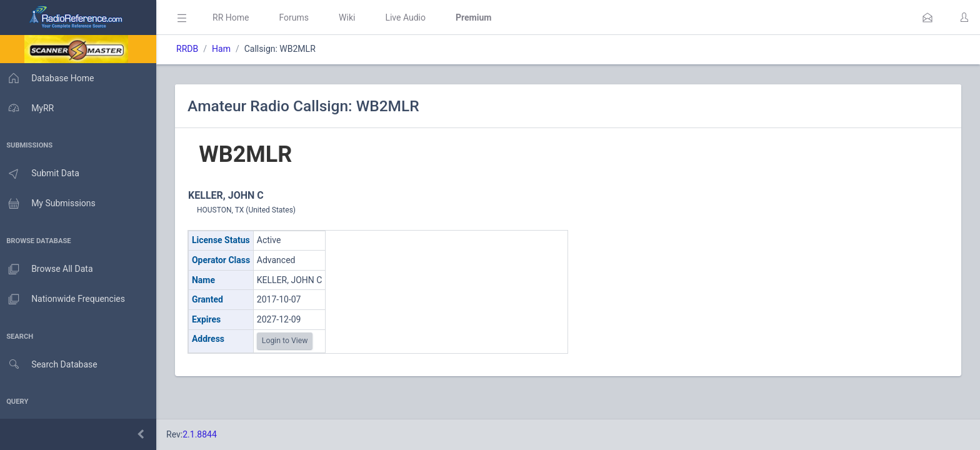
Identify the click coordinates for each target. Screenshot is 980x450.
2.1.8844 (203, 434)
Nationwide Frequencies (64, 299)
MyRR (29, 108)
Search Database (51, 365)
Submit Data (42, 174)
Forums (297, 17)
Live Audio (409, 17)
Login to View (289, 341)
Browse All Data (48, 269)
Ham (225, 49)
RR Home (234, 17)
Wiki (351, 17)
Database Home (49, 78)
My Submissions (50, 204)
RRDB (191, 49)
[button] (927, 17)
